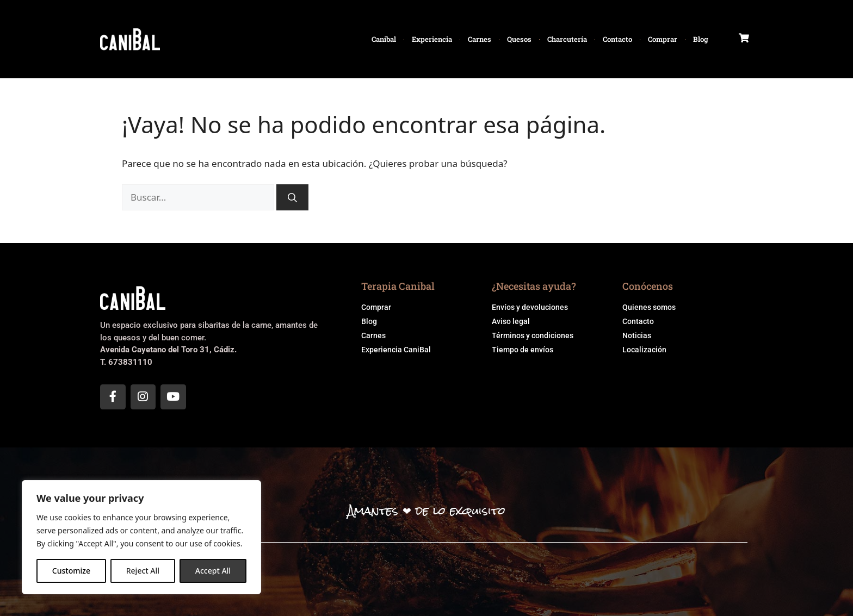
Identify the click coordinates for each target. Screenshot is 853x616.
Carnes (480, 39)
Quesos (519, 39)
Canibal (384, 39)
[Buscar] (292, 197)
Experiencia (432, 39)
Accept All (213, 571)
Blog (701, 39)
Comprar (663, 39)
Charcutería (567, 39)
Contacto (617, 39)
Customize (71, 571)
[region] (141, 537)
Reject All (143, 571)
